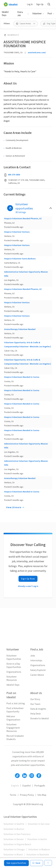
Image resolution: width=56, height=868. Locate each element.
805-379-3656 (14, 175)
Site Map (42, 795)
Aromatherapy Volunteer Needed (20, 329)
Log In (30, 4)
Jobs (33, 656)
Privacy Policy (27, 795)
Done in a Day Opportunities (14, 665)
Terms (13, 795)
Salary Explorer (38, 670)
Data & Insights (38, 709)
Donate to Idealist (40, 719)
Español (27, 786)
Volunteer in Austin (37, 839)
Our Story (35, 699)
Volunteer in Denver (14, 839)
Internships (36, 661)
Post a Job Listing (16, 703)
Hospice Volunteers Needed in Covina (22, 377)
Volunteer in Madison (39, 850)
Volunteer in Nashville (38, 855)
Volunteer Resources (12, 678)
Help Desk (35, 714)
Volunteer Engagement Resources (13, 728)
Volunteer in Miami (13, 855)
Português (40, 786)
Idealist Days (5, 14)
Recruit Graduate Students (15, 738)
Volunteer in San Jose (39, 824)
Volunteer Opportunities (14, 657)
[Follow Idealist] (17, 776)
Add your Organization (13, 718)
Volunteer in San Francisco (17, 834)
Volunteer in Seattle (14, 824)
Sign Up (40, 4)
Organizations (14, 672)
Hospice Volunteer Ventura (17, 232)
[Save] (37, 863)
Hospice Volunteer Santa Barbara (20, 259)
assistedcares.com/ (37, 53)
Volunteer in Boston (14, 829)
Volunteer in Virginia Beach (17, 844)
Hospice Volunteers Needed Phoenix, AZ (23, 219)
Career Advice (37, 675)
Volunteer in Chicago (14, 850)
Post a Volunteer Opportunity (15, 710)
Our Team (35, 704)
